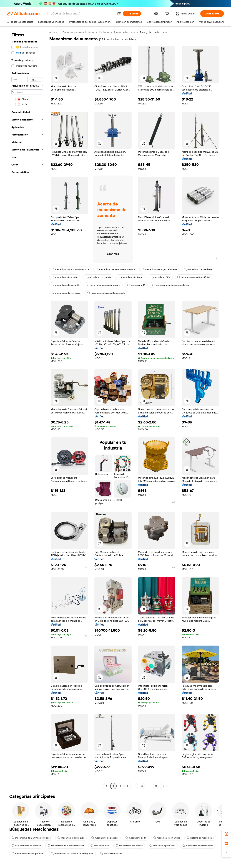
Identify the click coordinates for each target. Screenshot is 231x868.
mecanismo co (100, 846)
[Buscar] (132, 14)
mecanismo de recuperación (28, 854)
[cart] (168, 14)
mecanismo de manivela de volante (31, 838)
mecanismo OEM (160, 277)
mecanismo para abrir (162, 846)
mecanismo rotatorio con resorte (70, 269)
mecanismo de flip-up (130, 277)
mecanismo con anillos (167, 838)
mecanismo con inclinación (198, 846)
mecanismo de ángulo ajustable (159, 269)
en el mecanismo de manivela (104, 285)
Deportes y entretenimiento (78, 32)
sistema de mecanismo (200, 838)
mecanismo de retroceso (66, 293)
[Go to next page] (163, 786)
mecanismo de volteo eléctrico (195, 277)
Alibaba (53, 32)
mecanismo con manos (129, 846)
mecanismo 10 (136, 285)
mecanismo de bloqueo (71, 838)
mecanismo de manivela (198, 269)
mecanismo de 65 (136, 838)
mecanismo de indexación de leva (171, 285)
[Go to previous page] (106, 786)
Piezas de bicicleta (124, 32)
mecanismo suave (111, 854)
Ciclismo (104, 32)
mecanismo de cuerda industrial (66, 846)
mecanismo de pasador (105, 838)
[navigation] (27, 410)
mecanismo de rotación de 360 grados (72, 854)
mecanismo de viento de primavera (115, 269)
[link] (226, 834)
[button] (119, 14)
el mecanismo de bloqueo (26, 846)
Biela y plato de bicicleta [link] (153, 32)
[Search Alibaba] (83, 14)
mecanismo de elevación (66, 285)
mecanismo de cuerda (98, 277)
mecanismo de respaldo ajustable (106, 293)
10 (156, 786)
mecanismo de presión (65, 277)
